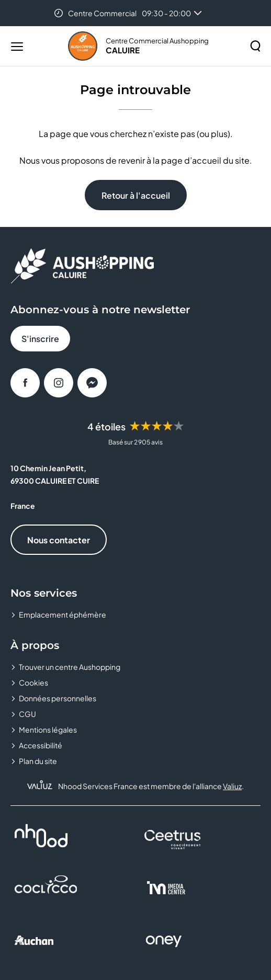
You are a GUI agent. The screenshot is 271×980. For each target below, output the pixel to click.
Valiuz (232, 786)
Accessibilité (41, 745)
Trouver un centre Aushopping (70, 667)
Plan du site (38, 761)
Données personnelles (58, 698)
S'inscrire (40, 339)
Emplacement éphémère (63, 614)
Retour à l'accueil (136, 195)
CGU (27, 714)
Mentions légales (48, 730)
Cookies (33, 682)
